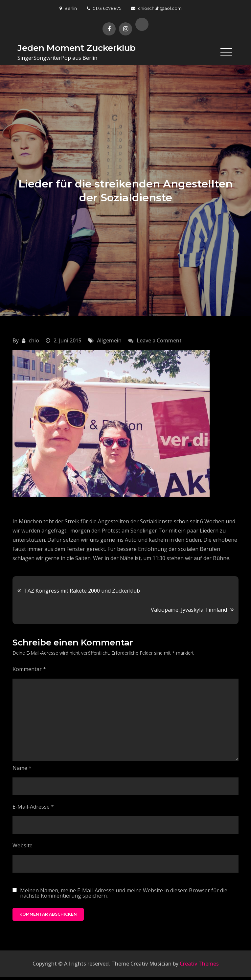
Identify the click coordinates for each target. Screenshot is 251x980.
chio (34, 340)
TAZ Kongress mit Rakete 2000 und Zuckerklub (82, 591)
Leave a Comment (159, 340)
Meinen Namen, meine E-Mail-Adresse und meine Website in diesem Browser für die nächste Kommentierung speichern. (124, 893)
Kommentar (29, 669)
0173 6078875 (104, 8)
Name (22, 768)
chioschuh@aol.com (156, 8)
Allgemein (109, 340)
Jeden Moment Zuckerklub (77, 48)
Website (23, 845)
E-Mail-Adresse (33, 807)
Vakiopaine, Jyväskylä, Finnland (189, 610)
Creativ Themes (199, 964)
